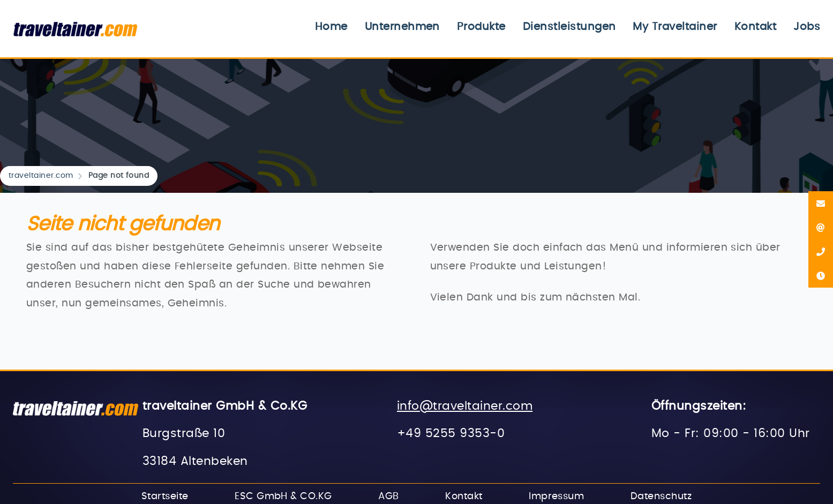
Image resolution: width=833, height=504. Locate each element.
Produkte (481, 27)
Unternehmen (402, 27)
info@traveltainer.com (465, 406)
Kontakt (755, 27)
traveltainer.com (41, 176)
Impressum (556, 497)
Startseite (165, 497)
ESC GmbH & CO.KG (283, 497)
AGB (388, 497)
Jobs (807, 27)
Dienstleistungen (569, 27)
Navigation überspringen (285, 18)
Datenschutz (661, 497)
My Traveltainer (675, 27)
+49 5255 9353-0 (451, 434)
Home (331, 27)
